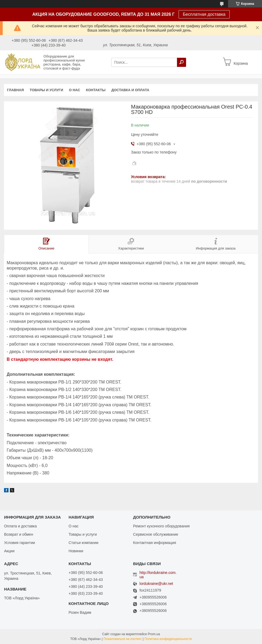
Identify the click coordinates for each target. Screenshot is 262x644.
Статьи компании (83, 543)
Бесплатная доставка (204, 14)
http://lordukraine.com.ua (158, 575)
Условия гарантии (20, 543)
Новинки (76, 551)
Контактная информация (155, 543)
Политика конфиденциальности (168, 639)
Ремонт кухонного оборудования (161, 526)
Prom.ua (154, 634)
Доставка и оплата (130, 90)
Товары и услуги (46, 90)
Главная (15, 90)
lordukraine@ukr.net (156, 584)
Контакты (96, 90)
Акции (9, 551)
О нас (75, 90)
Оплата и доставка (20, 526)
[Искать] (182, 62)
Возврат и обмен (19, 534)
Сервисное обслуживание (156, 534)
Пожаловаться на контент (123, 639)
